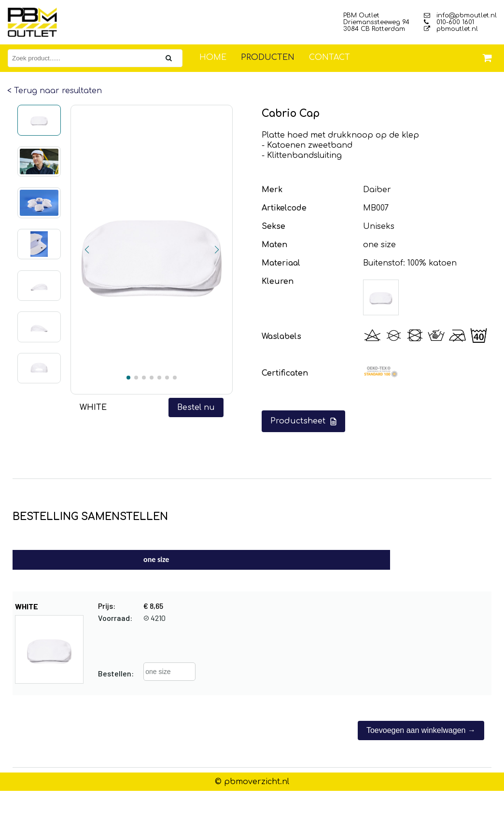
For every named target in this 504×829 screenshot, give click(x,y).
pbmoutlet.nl (451, 29)
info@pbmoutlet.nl (460, 15)
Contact (329, 57)
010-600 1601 (449, 22)
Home (213, 57)
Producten (268, 57)
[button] (87, 250)
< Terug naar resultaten (55, 91)
